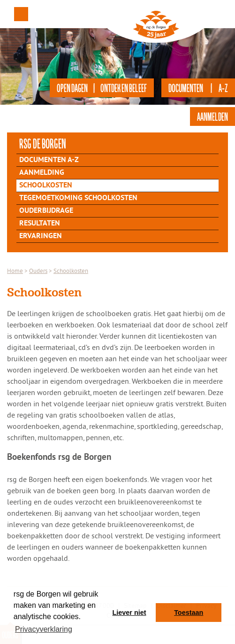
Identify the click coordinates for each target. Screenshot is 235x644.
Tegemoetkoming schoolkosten (78, 198)
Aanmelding (42, 173)
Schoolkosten (46, 186)
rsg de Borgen (43, 143)
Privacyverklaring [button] (44, 629)
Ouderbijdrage (46, 211)
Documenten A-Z (49, 160)
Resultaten (40, 224)
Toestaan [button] (189, 613)
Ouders (38, 271)
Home (15, 271)
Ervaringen (41, 236)
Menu (21, 14)
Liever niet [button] (129, 613)
